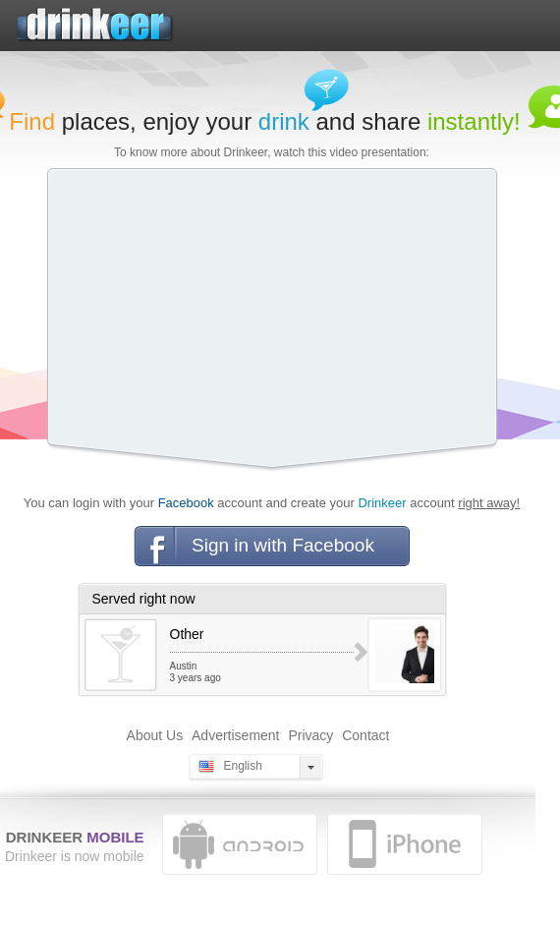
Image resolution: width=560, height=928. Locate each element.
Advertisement (235, 735)
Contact (365, 735)
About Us (155, 735)
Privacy (310, 735)
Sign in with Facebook (283, 545)
